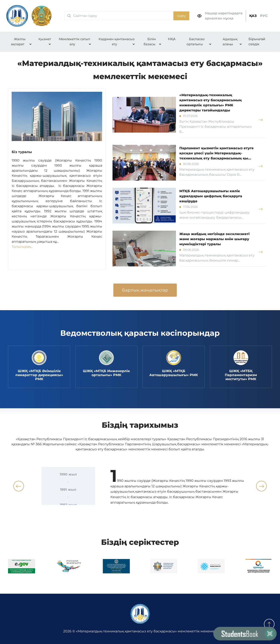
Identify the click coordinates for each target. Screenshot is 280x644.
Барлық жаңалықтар (145, 290)
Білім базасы (150, 42)
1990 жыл (68, 474)
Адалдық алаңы (230, 42)
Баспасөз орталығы (196, 42)
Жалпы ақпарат (18, 42)
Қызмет (45, 39)
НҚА (172, 39)
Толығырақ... (22, 247)
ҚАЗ (253, 16)
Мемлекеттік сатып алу (74, 42)
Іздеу (181, 16)
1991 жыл (68, 490)
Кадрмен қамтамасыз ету (117, 42)
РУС (264, 16)
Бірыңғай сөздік (257, 42)
